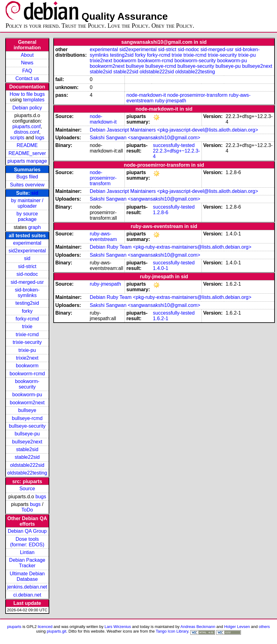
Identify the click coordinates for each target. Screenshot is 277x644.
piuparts (14, 627)
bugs (41, 497)
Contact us (27, 78)
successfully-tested (174, 145)
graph (34, 227)
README (27, 145)
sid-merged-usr (27, 282)
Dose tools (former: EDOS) (27, 542)
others (264, 627)
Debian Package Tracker (27, 563)
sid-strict (27, 266)
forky (27, 311)
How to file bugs (27, 94)
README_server (27, 153)
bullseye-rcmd (27, 418)
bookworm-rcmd (27, 374)
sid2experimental (27, 251)
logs (40, 138)
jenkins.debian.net (27, 587)
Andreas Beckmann (198, 627)
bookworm (27, 366)
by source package (27, 216)
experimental (27, 243)
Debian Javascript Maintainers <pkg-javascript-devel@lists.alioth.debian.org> (174, 130)
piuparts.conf (26, 126)
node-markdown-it (146, 95)
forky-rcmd (27, 319)
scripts (17, 138)
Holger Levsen (237, 627)
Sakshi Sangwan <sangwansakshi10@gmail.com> (145, 138)
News (27, 63)
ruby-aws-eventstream (103, 236)
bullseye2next (27, 442)
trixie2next (27, 358)
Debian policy (27, 108)
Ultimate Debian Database (27, 576)
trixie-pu (27, 350)
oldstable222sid (27, 465)
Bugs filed (27, 177)
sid (35, 193)
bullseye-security (27, 426)
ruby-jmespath (171, 101)
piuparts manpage (27, 161)
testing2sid (27, 303)
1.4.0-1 (161, 268)
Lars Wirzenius (118, 627)
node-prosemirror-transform (198, 95)
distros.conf (26, 132)
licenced (45, 627)
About (27, 55)
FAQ (27, 71)
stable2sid (27, 449)
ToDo (27, 510)
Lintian (27, 552)
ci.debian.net (27, 595)
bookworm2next (27, 403)
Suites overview (27, 185)
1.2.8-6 (161, 212)
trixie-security (27, 342)
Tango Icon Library (172, 631)
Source (27, 489)
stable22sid (27, 457)
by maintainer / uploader (27, 203)
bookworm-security (27, 384)
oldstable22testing (27, 473)
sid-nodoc (27, 274)
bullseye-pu (27, 434)
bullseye (27, 410)
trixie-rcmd (27, 334)
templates (34, 100)
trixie (27, 326)
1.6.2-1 (161, 318)
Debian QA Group (27, 531)
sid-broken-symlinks (27, 293)
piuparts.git (57, 631)
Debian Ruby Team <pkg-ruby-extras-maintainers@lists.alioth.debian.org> (171, 247)
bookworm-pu (27, 395)
